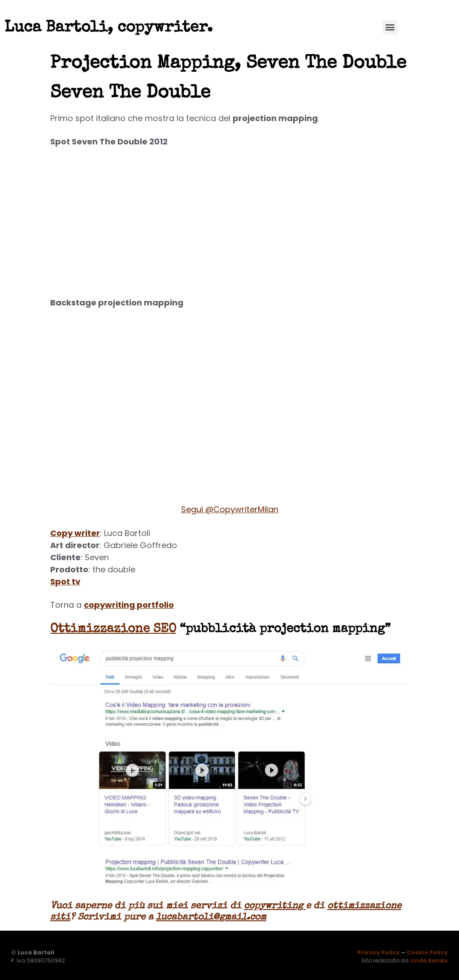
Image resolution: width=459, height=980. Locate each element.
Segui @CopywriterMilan (230, 509)
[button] (390, 27)
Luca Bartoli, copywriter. (108, 28)
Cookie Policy (427, 952)
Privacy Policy (379, 952)
